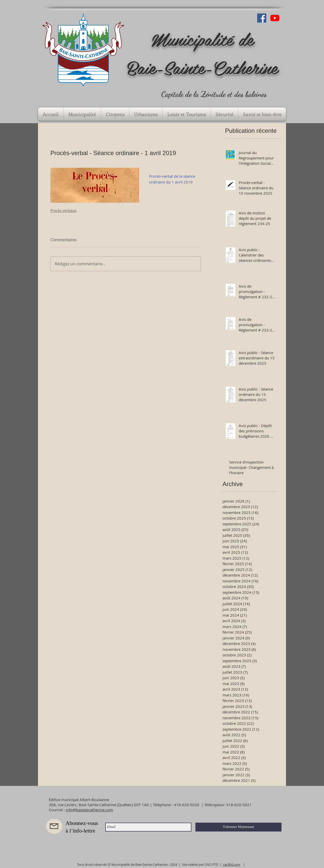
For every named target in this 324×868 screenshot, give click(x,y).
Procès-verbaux (63, 210)
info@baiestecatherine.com (89, 810)
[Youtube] (275, 18)
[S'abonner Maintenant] (238, 827)
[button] (82, 114)
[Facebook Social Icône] (262, 18)
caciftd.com (232, 864)
